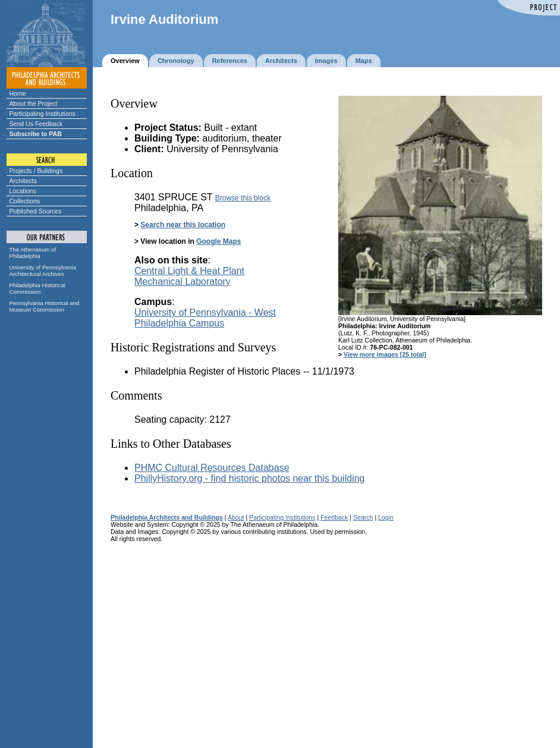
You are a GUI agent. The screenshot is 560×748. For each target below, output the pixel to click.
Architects (23, 181)
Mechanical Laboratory (183, 282)
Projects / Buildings (36, 171)
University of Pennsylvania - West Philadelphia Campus (205, 318)
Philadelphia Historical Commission (37, 288)
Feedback (334, 517)
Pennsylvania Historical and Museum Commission (45, 306)
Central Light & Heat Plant (189, 271)
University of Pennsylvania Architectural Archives (43, 271)
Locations (23, 191)
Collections (25, 201)
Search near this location (183, 225)
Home (18, 93)
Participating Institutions (43, 114)
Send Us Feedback (36, 124)
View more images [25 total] (385, 354)
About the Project (34, 103)
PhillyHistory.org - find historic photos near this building (249, 478)
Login (386, 517)
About (236, 517)
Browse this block (243, 198)
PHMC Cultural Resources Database (212, 468)
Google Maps (218, 241)
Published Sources (36, 211)
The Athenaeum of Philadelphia (33, 253)
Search (363, 517)
